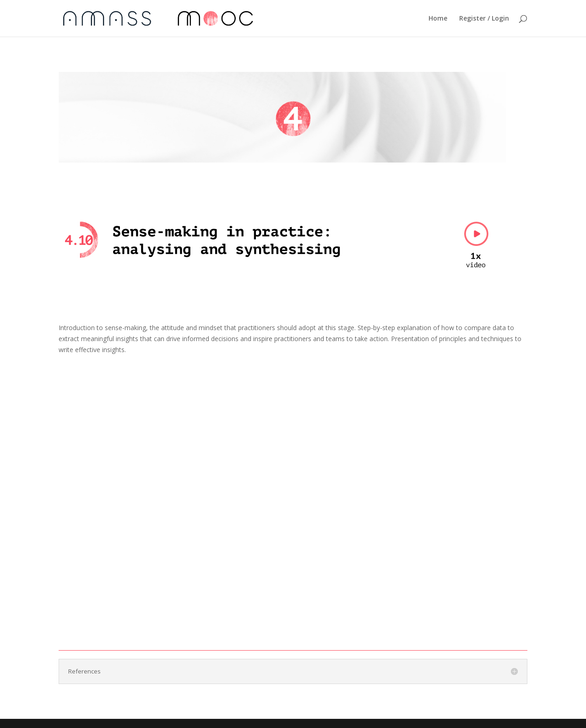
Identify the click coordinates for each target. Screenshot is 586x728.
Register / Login (484, 19)
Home (438, 19)
